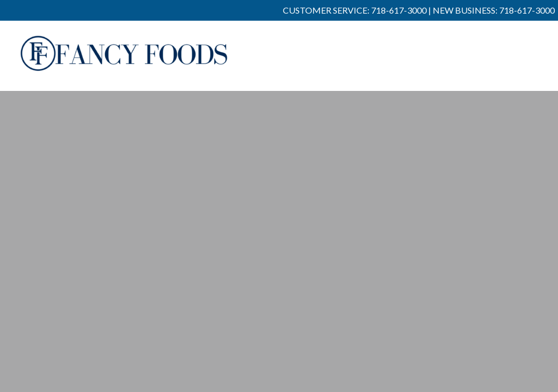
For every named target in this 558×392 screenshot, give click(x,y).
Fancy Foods (124, 61)
